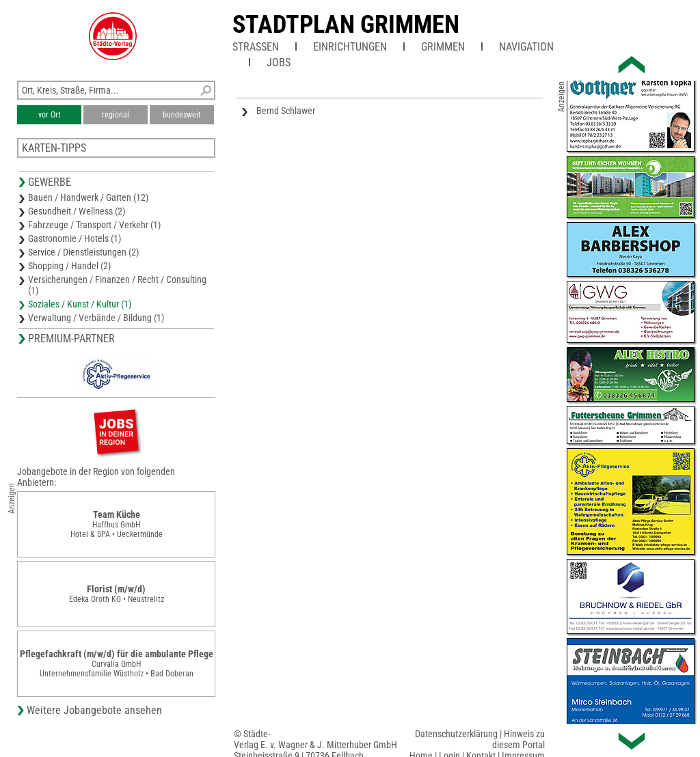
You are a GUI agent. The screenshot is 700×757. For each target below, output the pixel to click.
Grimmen (443, 47)
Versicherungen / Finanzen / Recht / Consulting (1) (117, 285)
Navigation (526, 47)
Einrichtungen (350, 47)
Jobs (279, 63)
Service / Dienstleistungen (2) (83, 252)
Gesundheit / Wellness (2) (77, 211)
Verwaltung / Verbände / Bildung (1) (96, 318)
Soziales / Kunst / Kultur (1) (80, 304)
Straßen (256, 47)
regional (116, 115)
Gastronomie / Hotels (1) (75, 238)
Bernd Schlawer (286, 111)
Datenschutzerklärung (456, 734)
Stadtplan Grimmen (346, 25)
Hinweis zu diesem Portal (519, 739)
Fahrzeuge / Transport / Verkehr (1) (94, 225)
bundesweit (182, 115)
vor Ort (50, 115)
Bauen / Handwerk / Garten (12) (88, 197)
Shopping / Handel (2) (69, 266)
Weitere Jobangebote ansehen (94, 710)
